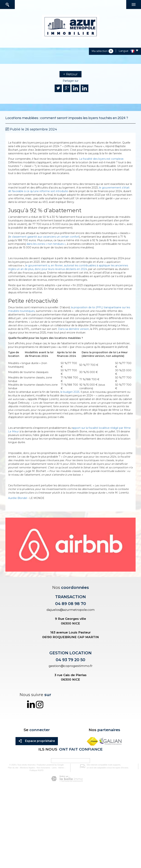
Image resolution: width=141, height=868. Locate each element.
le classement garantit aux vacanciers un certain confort (44, 237)
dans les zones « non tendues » (46, 244)
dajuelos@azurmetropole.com (71, 610)
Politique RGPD (37, 770)
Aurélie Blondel (18, 498)
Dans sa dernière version (73, 329)
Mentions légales (27, 768)
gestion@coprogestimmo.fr (71, 666)
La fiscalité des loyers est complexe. (102, 159)
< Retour (70, 74)
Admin (61, 768)
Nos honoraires (43, 768)
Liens (54, 768)
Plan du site (13, 768)
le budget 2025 (70, 392)
